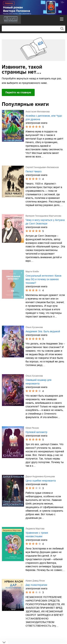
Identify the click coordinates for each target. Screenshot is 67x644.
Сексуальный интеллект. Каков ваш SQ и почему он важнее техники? (43, 279)
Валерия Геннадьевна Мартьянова (43, 216)
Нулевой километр (36, 432)
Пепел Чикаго (34, 171)
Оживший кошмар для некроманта (39, 382)
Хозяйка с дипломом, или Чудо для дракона (44, 118)
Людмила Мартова (35, 529)
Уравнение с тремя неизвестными (37, 535)
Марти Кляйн (32, 272)
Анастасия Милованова (38, 112)
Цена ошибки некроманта (41, 481)
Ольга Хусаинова (34, 327)
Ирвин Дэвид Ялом (35, 581)
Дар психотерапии (36, 585)
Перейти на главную (18, 92)
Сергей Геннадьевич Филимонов (42, 167)
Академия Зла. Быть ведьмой (43, 331)
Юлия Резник (32, 428)
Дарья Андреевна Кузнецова (40, 477)
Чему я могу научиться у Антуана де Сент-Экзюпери (45, 222)
